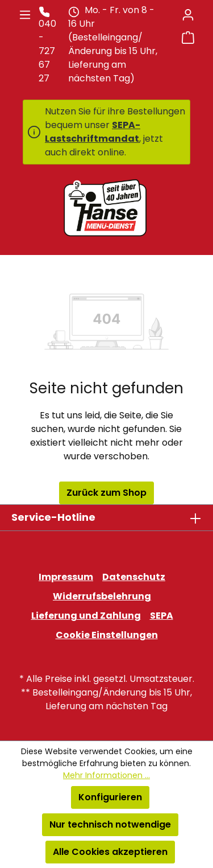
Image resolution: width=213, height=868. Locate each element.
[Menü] (25, 15)
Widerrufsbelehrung (102, 596)
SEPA (162, 616)
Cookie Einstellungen (107, 635)
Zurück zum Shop (106, 493)
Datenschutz (134, 577)
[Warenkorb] (188, 38)
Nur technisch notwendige (110, 824)
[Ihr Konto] (188, 15)
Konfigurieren (110, 797)
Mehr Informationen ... (106, 775)
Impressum (66, 577)
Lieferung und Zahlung (86, 616)
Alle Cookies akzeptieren (110, 852)
